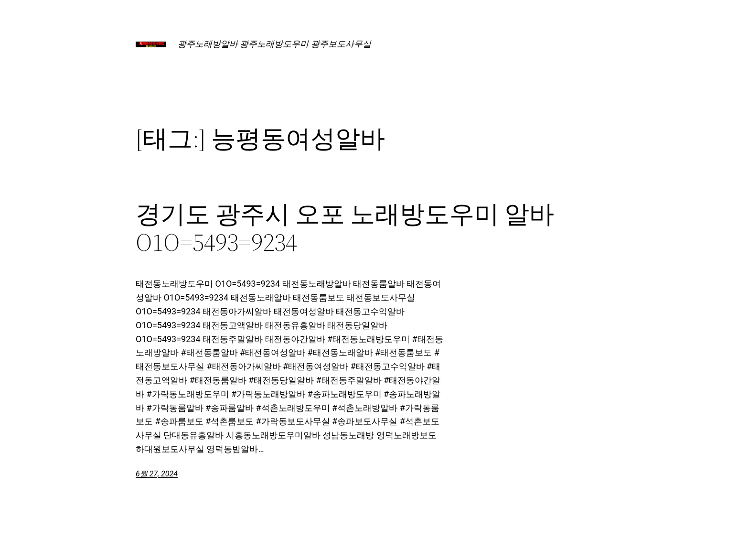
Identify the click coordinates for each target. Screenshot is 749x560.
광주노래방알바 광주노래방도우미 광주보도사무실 (274, 44)
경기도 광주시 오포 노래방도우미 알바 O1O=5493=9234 (345, 228)
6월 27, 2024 (157, 474)
